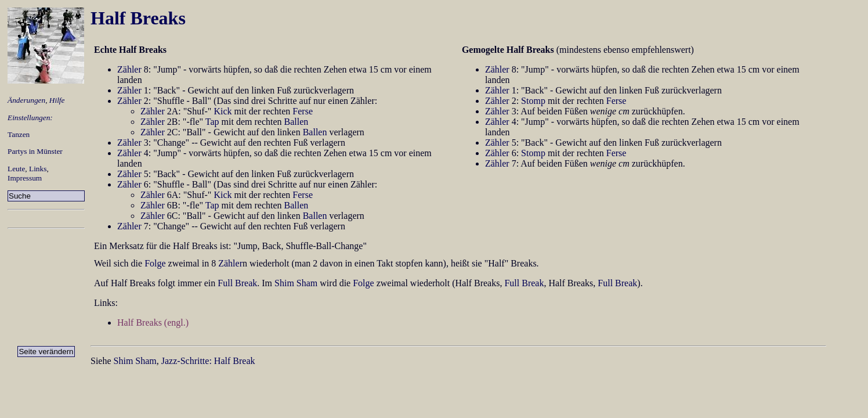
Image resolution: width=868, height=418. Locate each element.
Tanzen (19, 134)
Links (38, 169)
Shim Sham (296, 283)
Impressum (25, 178)
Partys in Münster (35, 151)
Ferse (303, 111)
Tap (212, 122)
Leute (16, 169)
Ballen (296, 122)
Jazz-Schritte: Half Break (208, 361)
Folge (155, 263)
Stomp (533, 101)
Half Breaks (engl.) (153, 322)
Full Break (237, 283)
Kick (223, 111)
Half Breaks (138, 18)
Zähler (129, 69)
